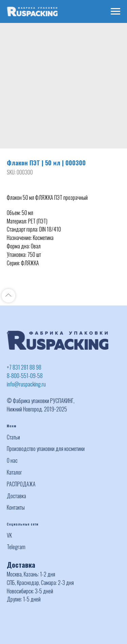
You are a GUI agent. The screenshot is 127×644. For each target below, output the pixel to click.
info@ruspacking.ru (26, 384)
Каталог (14, 472)
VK (9, 535)
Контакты (16, 507)
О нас (12, 460)
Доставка (16, 496)
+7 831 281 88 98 (24, 367)
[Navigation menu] (115, 11)
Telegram (16, 547)
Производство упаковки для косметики (46, 449)
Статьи (13, 437)
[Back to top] (8, 296)
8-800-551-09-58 (25, 376)
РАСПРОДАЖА (21, 484)
